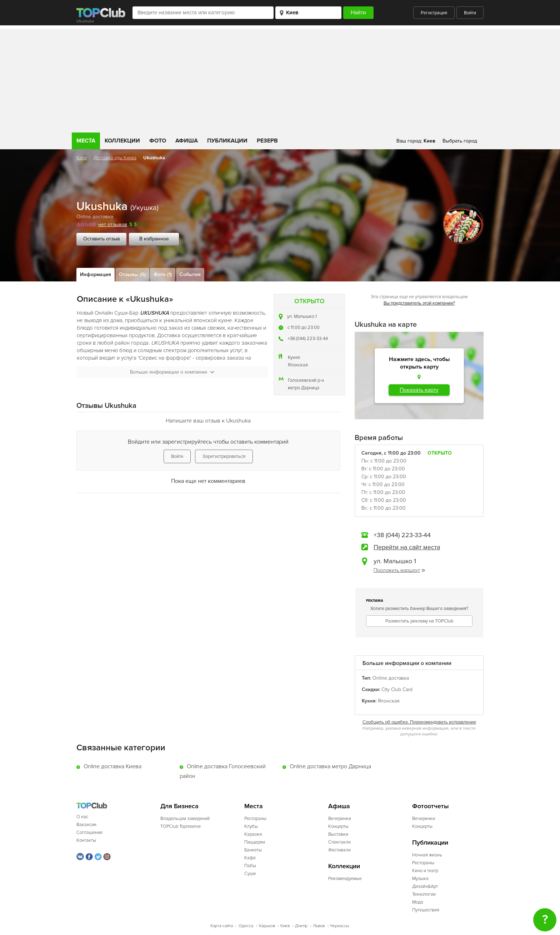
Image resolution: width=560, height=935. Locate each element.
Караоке (253, 834)
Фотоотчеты (431, 806)
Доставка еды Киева (115, 158)
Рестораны (255, 819)
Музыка (420, 879)
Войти (470, 13)
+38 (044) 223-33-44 (308, 339)
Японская (298, 365)
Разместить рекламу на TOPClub (419, 621)
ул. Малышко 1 (302, 316)
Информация (96, 274)
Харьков (267, 926)
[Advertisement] (280, 79)
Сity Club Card (397, 689)
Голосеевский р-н (306, 380)
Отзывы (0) (132, 274)
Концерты (338, 826)
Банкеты (253, 850)
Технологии (424, 894)
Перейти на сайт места (407, 547)
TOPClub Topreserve (181, 826)
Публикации (227, 141)
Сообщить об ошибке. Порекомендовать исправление (419, 722)
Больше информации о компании (172, 372)
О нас (82, 817)
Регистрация (434, 13)
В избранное (154, 239)
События (190, 274)
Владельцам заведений (185, 819)
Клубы (251, 826)
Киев (82, 158)
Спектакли (339, 842)
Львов (319, 926)
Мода (418, 902)
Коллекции (122, 141)
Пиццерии (255, 842)
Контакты (86, 840)
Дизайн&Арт (425, 886)
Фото (158, 141)
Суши (250, 874)
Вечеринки (340, 819)
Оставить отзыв (102, 239)
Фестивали (339, 850)
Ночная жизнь (427, 855)
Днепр (301, 926)
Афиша (187, 141)
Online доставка (95, 217)
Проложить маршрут (399, 570)
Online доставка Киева (112, 766)
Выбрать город (460, 141)
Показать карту (419, 390)
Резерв (267, 141)
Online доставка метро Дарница (330, 766)
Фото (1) (163, 274)
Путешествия (426, 910)
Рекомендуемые (345, 879)
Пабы (250, 866)
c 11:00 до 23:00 (304, 327)
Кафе (250, 858)
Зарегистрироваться (224, 456)
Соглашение (89, 832)
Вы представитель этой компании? (419, 303)
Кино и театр (425, 871)
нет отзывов (113, 224)
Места (86, 141)
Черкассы (339, 926)
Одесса (246, 926)
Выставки (338, 834)
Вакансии (86, 825)
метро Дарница (304, 388)
